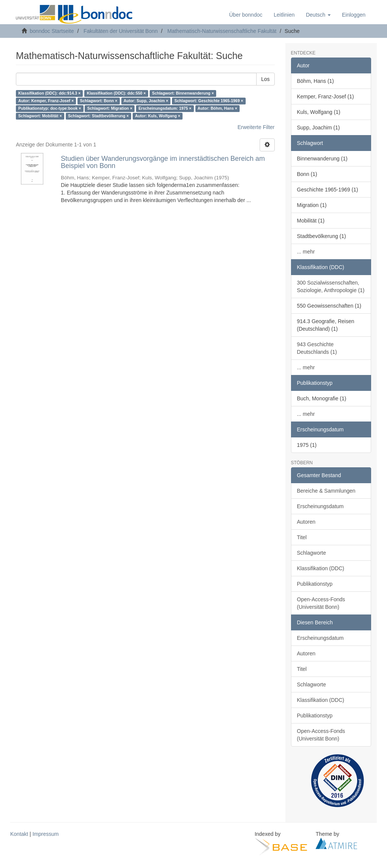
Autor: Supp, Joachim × (146, 101)
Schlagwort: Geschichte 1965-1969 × (209, 101)
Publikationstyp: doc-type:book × (50, 109)
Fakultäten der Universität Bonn (121, 31)
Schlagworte (312, 553)
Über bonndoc (246, 15)
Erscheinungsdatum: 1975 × (165, 109)
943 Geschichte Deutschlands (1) (317, 348)
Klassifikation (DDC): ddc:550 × (116, 93)
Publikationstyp (315, 584)
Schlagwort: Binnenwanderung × (183, 93)
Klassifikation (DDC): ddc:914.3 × (49, 93)
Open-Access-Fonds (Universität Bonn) (321, 603)
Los (265, 79)
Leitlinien (284, 15)
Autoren (306, 522)
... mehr (306, 252)
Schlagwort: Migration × (110, 109)
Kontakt (19, 834)
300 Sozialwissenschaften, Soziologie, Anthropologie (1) (331, 286)
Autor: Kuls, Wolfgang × (158, 116)
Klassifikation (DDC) (321, 568)
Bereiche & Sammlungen (326, 491)
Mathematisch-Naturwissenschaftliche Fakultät (222, 31)
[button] (318, 15)
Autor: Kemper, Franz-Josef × (46, 101)
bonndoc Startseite (52, 31)
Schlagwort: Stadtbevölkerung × (98, 116)
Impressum (46, 834)
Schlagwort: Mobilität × (40, 116)
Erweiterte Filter (256, 127)
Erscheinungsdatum (320, 506)
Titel (302, 537)
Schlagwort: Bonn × (99, 101)
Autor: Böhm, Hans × (217, 109)
